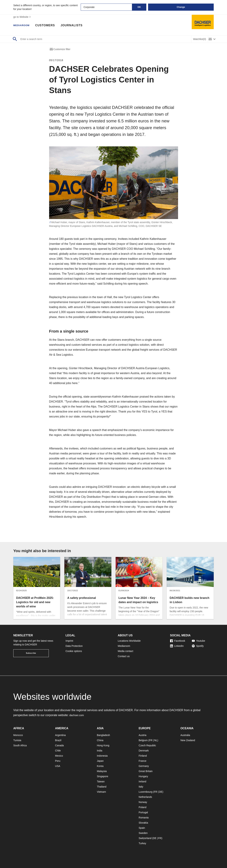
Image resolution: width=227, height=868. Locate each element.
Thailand (102, 787)
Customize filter (60, 49)
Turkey (142, 843)
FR (151, 740)
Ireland (142, 781)
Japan (100, 761)
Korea (100, 766)
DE (161, 792)
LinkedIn (177, 646)
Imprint (69, 641)
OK (139, 7)
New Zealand (188, 740)
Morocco (18, 735)
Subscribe (31, 653)
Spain (142, 828)
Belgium (143, 740)
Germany (144, 766)
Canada (59, 745)
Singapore (103, 776)
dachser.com (77, 715)
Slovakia (143, 823)
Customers (48, 26)
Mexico (59, 756)
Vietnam (101, 792)
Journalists (75, 26)
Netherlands (145, 797)
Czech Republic (147, 745)
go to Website (22, 17)
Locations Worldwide (129, 641)
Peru (58, 761)
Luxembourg (146, 792)
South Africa (20, 745)
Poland (143, 807)
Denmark (144, 751)
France (143, 761)
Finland (143, 756)
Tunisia (17, 740)
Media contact (125, 651)
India (99, 751)
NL (156, 740)
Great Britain (146, 771)
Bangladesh (103, 735)
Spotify (198, 646)
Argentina (60, 735)
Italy (141, 787)
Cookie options (74, 651)
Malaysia (102, 771)
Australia (185, 735)
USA (58, 766)
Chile (58, 751)
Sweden (143, 833)
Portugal (143, 812)
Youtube (199, 641)
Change (181, 7)
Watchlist (200, 39)
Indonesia (102, 756)
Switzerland (145, 838)
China (100, 740)
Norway (143, 802)
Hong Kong (103, 745)
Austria (143, 735)
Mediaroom (23, 26)
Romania (144, 818)
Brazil (58, 740)
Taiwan (101, 781)
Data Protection (74, 646)
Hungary (143, 776)
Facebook (178, 641)
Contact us (124, 656)
